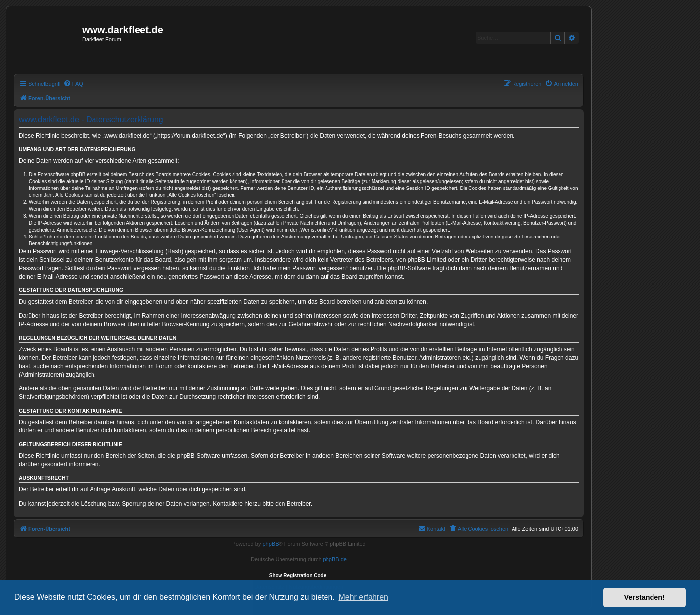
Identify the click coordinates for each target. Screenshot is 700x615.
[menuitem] (73, 84)
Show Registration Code (298, 576)
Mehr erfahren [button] (363, 597)
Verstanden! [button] (645, 597)
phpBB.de (335, 559)
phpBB (270, 544)
